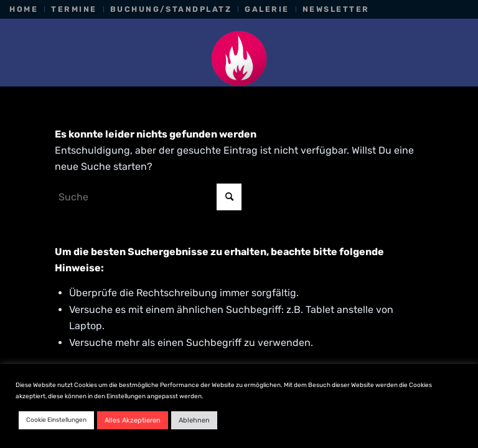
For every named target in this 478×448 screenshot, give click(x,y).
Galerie (267, 9)
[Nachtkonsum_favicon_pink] (239, 58)
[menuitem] (27, 9)
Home (24, 9)
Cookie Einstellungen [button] (56, 420)
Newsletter (336, 9)
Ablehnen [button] (194, 420)
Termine (74, 9)
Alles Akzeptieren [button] (133, 420)
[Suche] (148, 197)
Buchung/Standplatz (171, 9)
